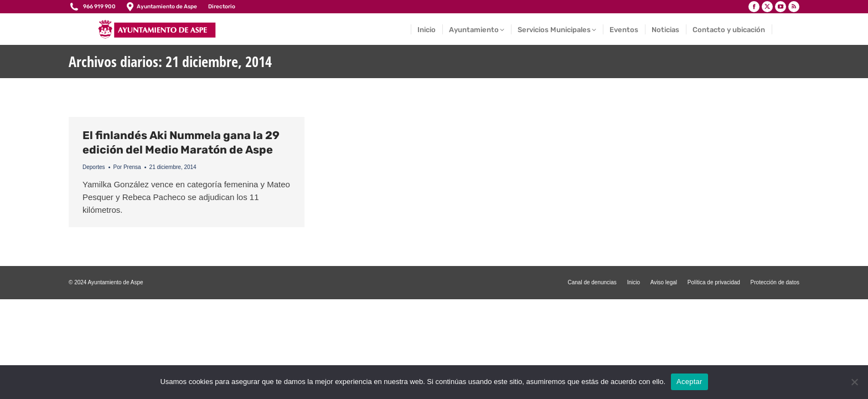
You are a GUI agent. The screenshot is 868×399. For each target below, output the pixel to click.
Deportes (94, 167)
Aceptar (689, 382)
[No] (854, 382)
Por (127, 167)
